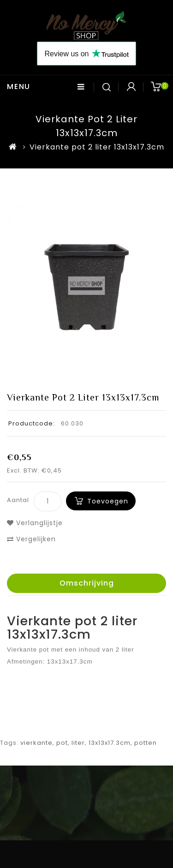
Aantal (18, 500)
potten (146, 743)
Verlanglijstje (35, 523)
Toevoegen (108, 501)
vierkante (36, 743)
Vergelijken (31, 539)
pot (62, 743)
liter (78, 743)
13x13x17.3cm (110, 743)
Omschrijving (87, 583)
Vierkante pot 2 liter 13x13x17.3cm (97, 147)
